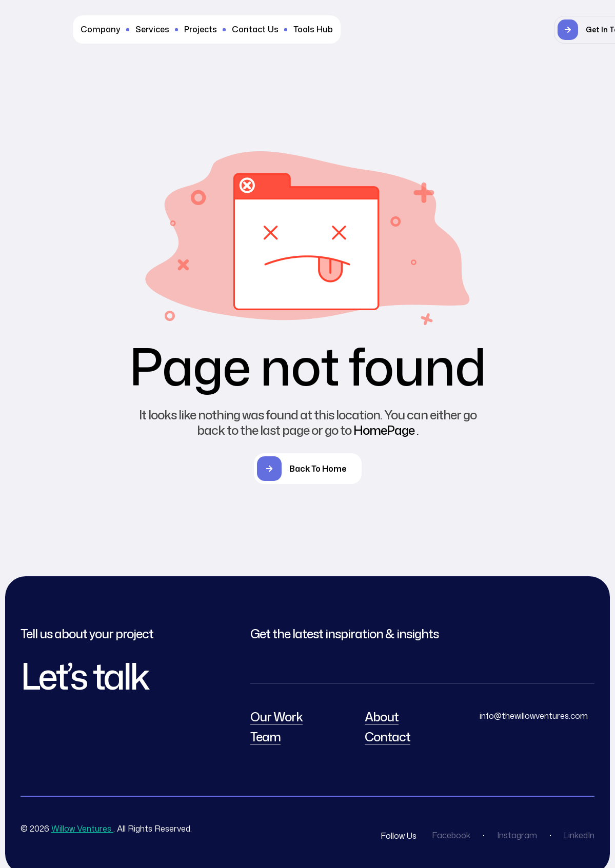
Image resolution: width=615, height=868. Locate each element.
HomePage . (386, 430)
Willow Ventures (82, 829)
